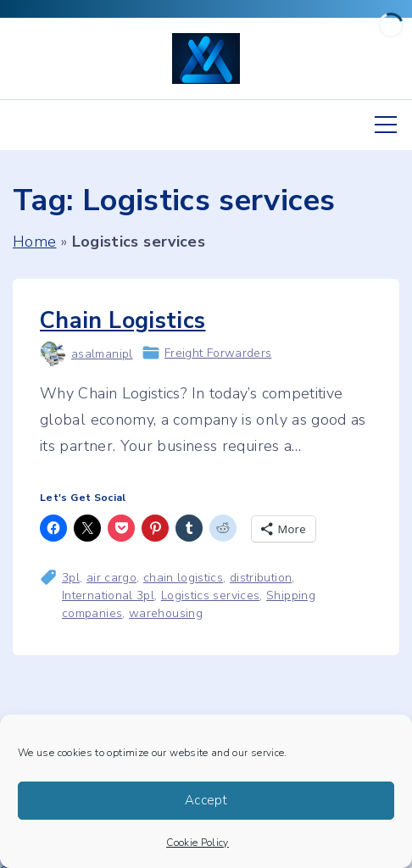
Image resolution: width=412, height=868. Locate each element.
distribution (261, 578)
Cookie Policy (198, 843)
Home (34, 242)
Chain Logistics (122, 321)
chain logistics (183, 578)
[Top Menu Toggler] (386, 125)
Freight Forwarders (218, 353)
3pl (71, 578)
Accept (206, 800)
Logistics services (210, 595)
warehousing (166, 613)
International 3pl (108, 595)
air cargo (111, 578)
